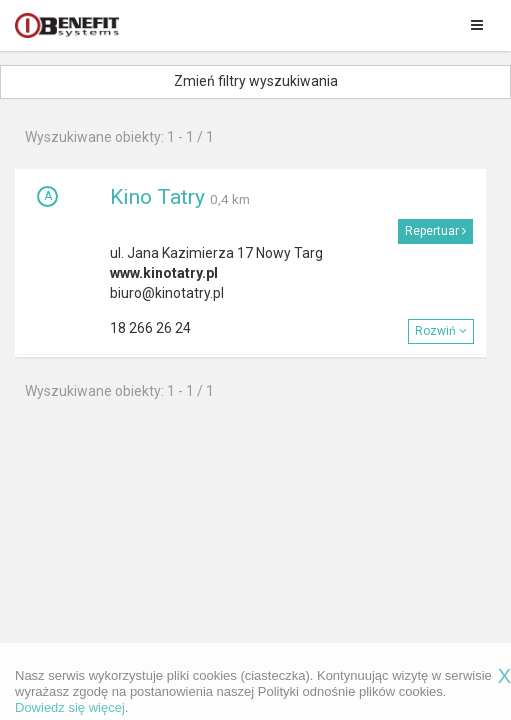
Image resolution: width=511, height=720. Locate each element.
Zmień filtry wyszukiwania (256, 81)
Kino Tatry (157, 197)
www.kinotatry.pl (164, 273)
